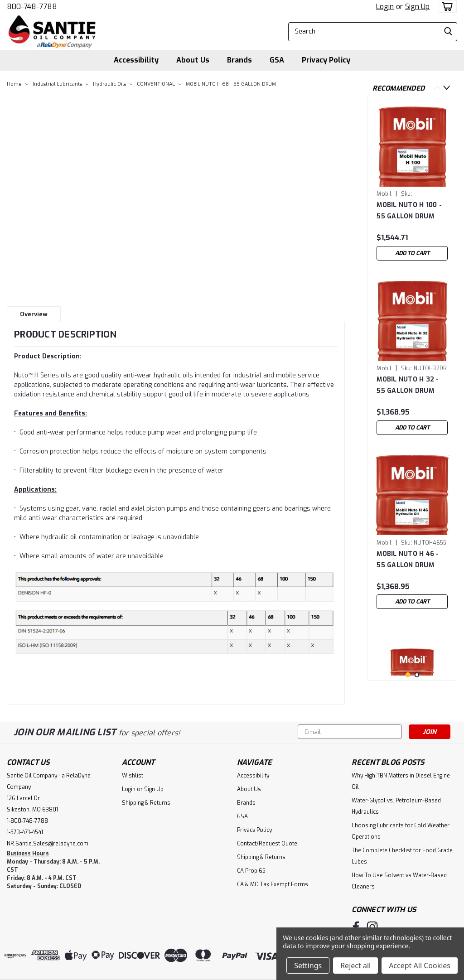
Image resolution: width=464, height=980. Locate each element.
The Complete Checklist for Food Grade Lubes (402, 856)
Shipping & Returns (146, 803)
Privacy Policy (326, 60)
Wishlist (133, 776)
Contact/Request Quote (267, 844)
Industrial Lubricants (57, 84)
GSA (277, 60)
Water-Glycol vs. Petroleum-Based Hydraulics (396, 806)
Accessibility (136, 60)
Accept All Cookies (420, 966)
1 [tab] (408, 675)
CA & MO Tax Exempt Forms (273, 884)
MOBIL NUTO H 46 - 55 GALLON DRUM (408, 560)
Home (14, 84)
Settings (308, 966)
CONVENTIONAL (156, 84)
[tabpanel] (412, 183)
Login (385, 7)
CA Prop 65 (251, 871)
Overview (34, 314)
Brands (239, 60)
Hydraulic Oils (109, 84)
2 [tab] (417, 675)
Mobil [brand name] (384, 194)
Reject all (355, 966)
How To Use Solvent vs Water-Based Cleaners (399, 881)
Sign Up (417, 7)
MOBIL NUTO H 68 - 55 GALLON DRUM (231, 84)
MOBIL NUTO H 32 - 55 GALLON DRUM (408, 385)
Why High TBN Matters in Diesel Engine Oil (401, 781)
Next (447, 88)
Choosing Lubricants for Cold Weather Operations (401, 831)
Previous (437, 88)
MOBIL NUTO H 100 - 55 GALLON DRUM (409, 211)
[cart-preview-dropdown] (446, 7)
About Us (193, 60)
